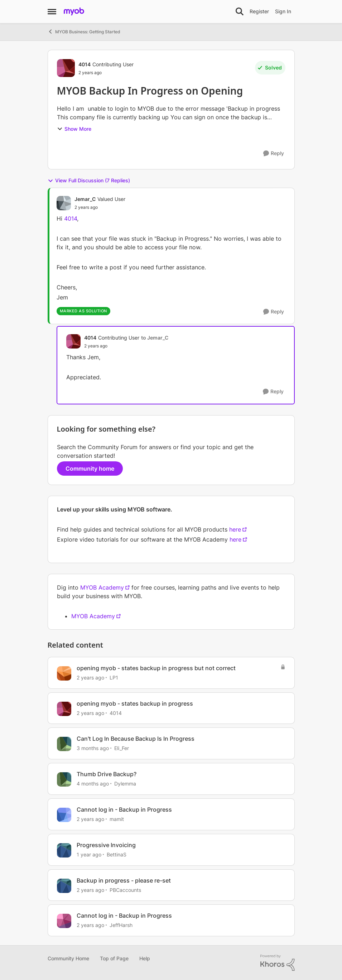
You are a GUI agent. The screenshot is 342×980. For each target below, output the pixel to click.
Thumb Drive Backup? (107, 774)
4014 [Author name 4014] (71, 218)
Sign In (283, 11)
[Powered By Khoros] (278, 963)
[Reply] (274, 153)
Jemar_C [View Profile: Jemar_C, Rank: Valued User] (85, 199)
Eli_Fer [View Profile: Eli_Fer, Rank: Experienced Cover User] (122, 748)
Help (145, 958)
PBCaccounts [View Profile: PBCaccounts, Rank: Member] (125, 890)
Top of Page (114, 958)
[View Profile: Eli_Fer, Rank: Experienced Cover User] (64, 744)
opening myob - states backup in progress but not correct (156, 668)
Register (259, 11)
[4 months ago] (93, 784)
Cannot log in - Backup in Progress (124, 810)
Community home (90, 469)
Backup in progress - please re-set (124, 880)
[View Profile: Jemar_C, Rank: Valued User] (64, 203)
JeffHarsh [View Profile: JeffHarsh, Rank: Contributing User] (121, 925)
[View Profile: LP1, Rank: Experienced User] (64, 673)
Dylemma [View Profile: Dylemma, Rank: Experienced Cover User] (125, 784)
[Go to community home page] (74, 11)
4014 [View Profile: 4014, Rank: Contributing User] (85, 64)
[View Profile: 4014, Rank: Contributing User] (66, 68)
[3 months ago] (93, 748)
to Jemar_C (155, 338)
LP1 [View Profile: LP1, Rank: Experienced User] (114, 678)
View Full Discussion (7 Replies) (89, 181)
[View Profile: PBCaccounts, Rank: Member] (64, 886)
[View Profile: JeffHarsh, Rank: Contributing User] (64, 921)
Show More (74, 129)
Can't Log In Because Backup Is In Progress (136, 739)
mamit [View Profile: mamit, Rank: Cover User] (117, 819)
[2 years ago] (90, 678)
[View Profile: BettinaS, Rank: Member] (64, 850)
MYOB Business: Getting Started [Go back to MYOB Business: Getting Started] (84, 32)
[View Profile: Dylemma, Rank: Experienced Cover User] (64, 779)
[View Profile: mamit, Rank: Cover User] (64, 815)
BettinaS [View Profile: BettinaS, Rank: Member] (117, 854)
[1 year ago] (89, 854)
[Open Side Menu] (52, 11)
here (235, 529)
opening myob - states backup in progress (135, 703)
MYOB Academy (102, 587)
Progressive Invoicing (106, 845)
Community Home (68, 958)
